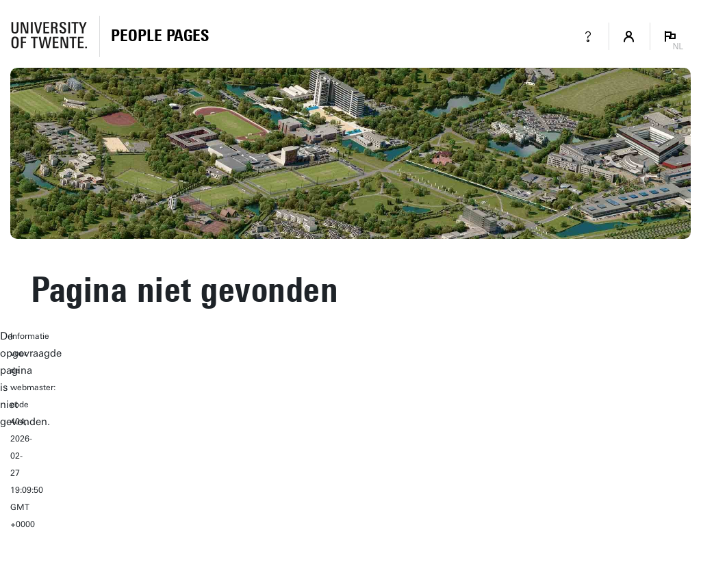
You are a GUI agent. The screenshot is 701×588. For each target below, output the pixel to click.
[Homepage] (160, 36)
